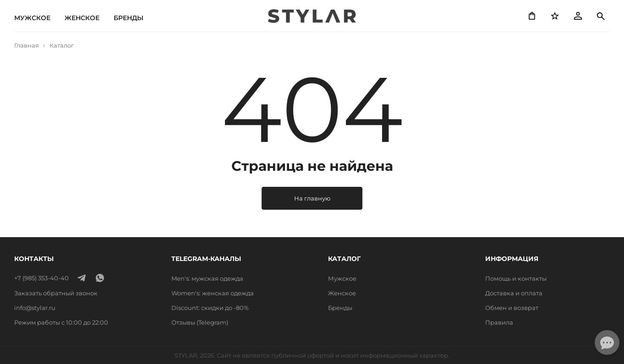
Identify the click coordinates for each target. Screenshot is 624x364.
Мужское (32, 18)
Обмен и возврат (512, 308)
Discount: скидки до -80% (210, 308)
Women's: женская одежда (213, 293)
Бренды (129, 18)
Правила (499, 322)
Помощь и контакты (516, 278)
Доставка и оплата (514, 293)
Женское (82, 18)
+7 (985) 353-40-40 (41, 278)
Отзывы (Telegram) (200, 322)
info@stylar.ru (35, 308)
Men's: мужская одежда (207, 278)
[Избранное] (555, 16)
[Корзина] (532, 16)
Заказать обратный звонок (56, 293)
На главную (312, 198)
